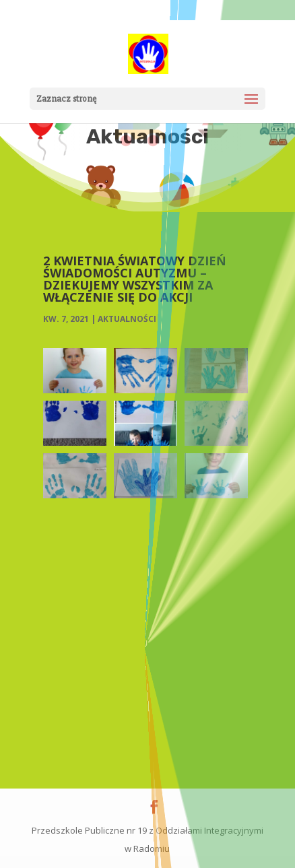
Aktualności (127, 319)
